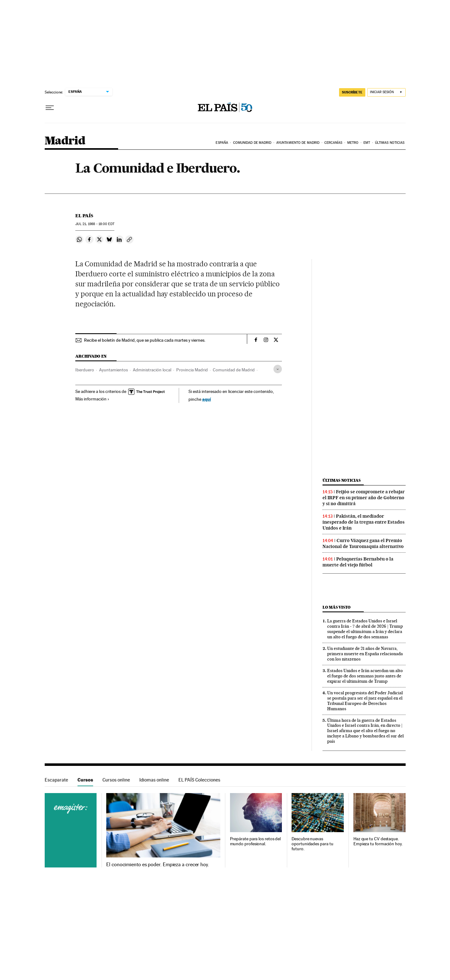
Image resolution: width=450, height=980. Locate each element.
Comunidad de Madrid (252, 143)
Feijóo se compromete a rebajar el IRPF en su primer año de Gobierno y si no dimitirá (364, 498)
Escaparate (56, 780)
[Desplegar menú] (50, 108)
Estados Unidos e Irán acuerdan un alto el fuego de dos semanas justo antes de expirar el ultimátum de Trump (365, 676)
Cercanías (333, 143)
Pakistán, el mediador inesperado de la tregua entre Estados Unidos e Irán (364, 522)
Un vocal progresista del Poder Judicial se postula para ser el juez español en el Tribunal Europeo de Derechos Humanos (365, 701)
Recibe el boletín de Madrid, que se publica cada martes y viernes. (145, 340)
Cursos (85, 780)
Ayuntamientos (113, 370)
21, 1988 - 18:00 (95, 224)
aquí (207, 399)
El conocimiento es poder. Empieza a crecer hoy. (158, 865)
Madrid (65, 141)
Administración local (152, 370)
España (222, 143)
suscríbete (352, 92)
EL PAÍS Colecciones (199, 780)
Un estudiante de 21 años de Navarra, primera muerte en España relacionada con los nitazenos (365, 654)
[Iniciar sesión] (386, 92)
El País (84, 216)
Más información (92, 399)
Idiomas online (154, 780)
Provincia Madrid (192, 370)
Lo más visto (337, 607)
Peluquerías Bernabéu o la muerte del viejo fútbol (358, 562)
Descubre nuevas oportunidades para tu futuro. (312, 844)
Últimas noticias (390, 143)
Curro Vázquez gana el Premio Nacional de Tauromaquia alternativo (363, 543)
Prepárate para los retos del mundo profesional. (255, 841)
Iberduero (85, 370)
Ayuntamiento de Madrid (298, 143)
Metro (353, 143)
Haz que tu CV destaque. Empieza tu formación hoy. (378, 841)
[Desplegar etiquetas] (278, 369)
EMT (367, 143)
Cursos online (116, 780)
